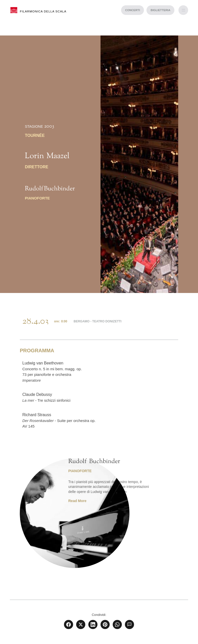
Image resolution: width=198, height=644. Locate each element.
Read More (77, 501)
